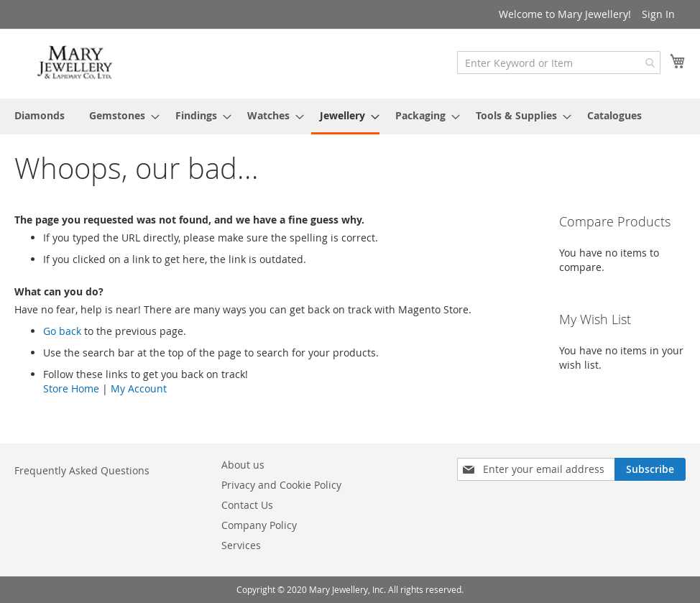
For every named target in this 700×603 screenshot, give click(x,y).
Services (241, 545)
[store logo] (75, 63)
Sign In (658, 14)
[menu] (350, 116)
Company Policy (259, 525)
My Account (139, 388)
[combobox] (559, 63)
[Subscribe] (650, 469)
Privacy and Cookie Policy (281, 485)
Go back (62, 331)
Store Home (71, 388)
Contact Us (247, 505)
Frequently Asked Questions (82, 470)
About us (243, 465)
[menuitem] (40, 115)
